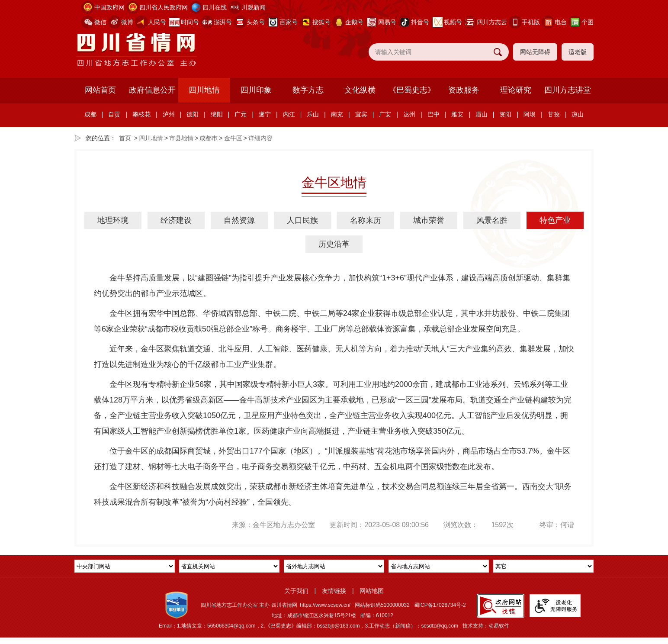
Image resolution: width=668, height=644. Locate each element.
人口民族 (302, 220)
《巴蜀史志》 (412, 90)
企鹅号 (354, 22)
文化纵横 (360, 90)
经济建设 (176, 220)
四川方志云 (492, 22)
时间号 (190, 22)
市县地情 (181, 138)
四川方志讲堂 (568, 90)
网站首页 (100, 90)
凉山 (578, 114)
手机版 (531, 22)
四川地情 (204, 90)
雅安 (457, 114)
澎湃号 (223, 22)
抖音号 (420, 22)
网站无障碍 (535, 52)
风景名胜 (492, 220)
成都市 (209, 138)
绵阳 (217, 114)
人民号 (157, 22)
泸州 (169, 114)
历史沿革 (334, 244)
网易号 (387, 22)
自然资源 (239, 220)
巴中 (434, 114)
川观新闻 (254, 7)
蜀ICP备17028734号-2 (440, 605)
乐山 (313, 114)
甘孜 (554, 114)
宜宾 (361, 114)
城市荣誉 (429, 220)
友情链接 (334, 591)
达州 (409, 114)
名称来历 (366, 220)
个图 (588, 22)
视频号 (453, 22)
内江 (289, 114)
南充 (337, 114)
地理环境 (113, 220)
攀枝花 (141, 114)
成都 (90, 114)
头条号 (256, 22)
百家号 (289, 22)
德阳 (193, 114)
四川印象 (256, 90)
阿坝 (530, 114)
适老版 (578, 52)
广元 (241, 114)
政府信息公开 (152, 90)
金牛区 (233, 138)
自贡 (114, 114)
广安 (385, 114)
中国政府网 (109, 7)
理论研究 (516, 90)
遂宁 (265, 114)
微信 (100, 22)
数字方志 (308, 90)
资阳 (505, 114)
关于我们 (296, 591)
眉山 (482, 114)
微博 (127, 22)
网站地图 (372, 591)
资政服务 (464, 90)
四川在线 (215, 7)
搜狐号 (321, 22)
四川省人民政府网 (164, 7)
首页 (125, 138)
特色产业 (555, 220)
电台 (561, 22)
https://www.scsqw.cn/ (325, 605)
